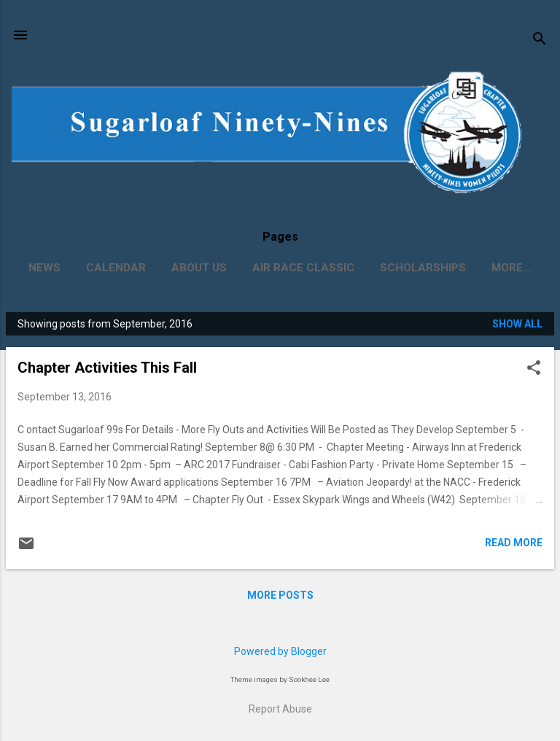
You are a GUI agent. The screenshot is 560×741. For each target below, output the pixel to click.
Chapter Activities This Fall (107, 368)
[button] (534, 369)
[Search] (540, 40)
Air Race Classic (303, 268)
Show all (517, 324)
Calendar (116, 268)
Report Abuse (280, 709)
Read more (514, 543)
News (44, 268)
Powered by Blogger (280, 651)
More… (512, 268)
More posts (280, 595)
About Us (199, 268)
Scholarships (423, 268)
